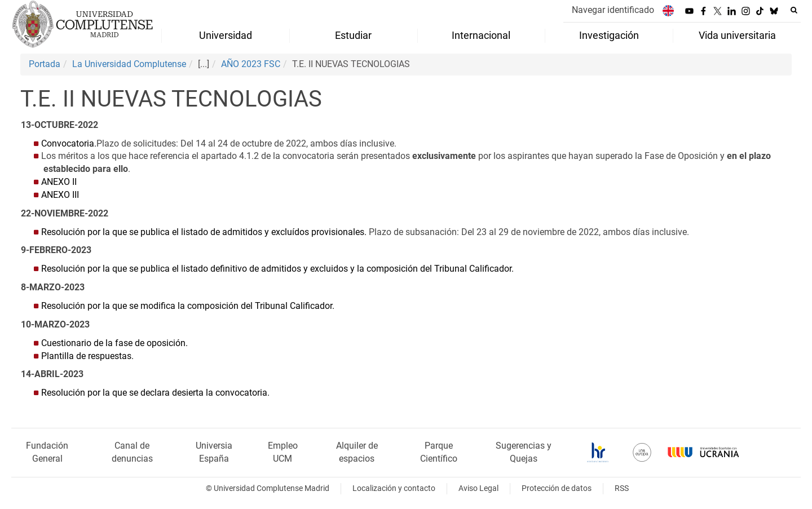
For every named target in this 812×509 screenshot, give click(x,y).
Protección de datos (557, 488)
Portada (45, 64)
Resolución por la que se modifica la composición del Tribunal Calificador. (188, 306)
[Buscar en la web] (794, 10)
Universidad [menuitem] (226, 36)
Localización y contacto (394, 488)
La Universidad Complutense (129, 64)
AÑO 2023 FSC (251, 64)
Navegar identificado (613, 10)
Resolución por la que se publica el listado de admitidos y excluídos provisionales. (205, 232)
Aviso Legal (478, 488)
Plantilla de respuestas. (87, 356)
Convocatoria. (69, 143)
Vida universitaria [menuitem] (737, 36)
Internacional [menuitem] (481, 36)
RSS (622, 488)
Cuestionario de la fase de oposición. (114, 343)
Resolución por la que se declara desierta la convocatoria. (155, 393)
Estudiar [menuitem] (353, 36)
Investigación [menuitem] (609, 36)
